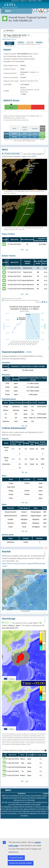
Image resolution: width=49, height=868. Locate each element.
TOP (45, 151)
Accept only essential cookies (21, 863)
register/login (32, 1)
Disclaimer (22, 794)
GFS (21, 42)
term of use (15, 1)
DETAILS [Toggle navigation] (8, 31)
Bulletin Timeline (9, 256)
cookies (46, 794)
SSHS (33, 156)
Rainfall (35, 129)
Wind (14, 129)
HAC (13, 449)
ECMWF (39, 42)
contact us (23, 1)
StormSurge (9, 619)
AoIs (29, 352)
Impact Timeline (8, 234)
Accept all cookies (16, 858)
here (27, 120)
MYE (13, 459)
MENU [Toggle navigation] (6, 11)
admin (40, 1)
